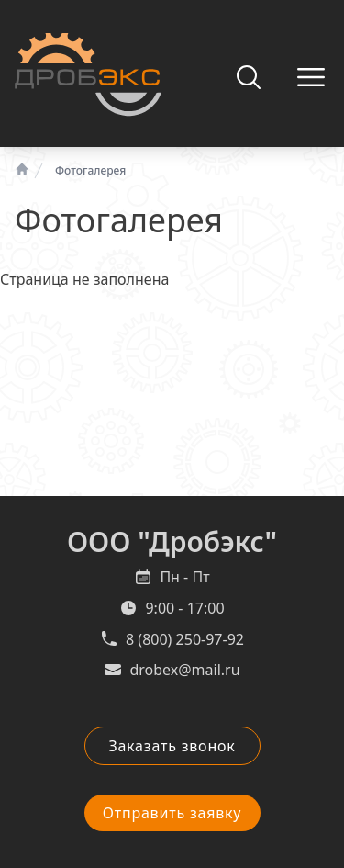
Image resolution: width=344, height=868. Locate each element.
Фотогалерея (90, 171)
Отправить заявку (172, 813)
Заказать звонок (172, 746)
